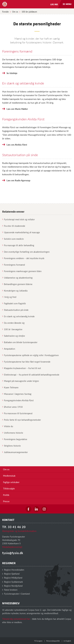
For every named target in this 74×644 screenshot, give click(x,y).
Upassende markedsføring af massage (21, 232)
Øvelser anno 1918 (12, 407)
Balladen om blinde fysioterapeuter (20, 342)
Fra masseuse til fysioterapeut (17, 413)
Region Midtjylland (12, 578)
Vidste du (8, 426)
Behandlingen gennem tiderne (17, 284)
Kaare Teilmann (10, 387)
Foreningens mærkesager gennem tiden (22, 271)
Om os (15, 12)
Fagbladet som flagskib (14, 303)
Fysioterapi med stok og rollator (18, 219)
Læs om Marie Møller (17, 109)
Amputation (9, 349)
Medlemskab (9, 476)
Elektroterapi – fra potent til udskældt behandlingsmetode (31, 375)
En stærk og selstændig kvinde (23, 83)
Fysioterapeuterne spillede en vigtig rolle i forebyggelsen (30, 355)
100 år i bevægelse (12, 329)
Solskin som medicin (13, 239)
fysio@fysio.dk (13, 553)
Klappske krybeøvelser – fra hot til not (22, 368)
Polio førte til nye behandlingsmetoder (22, 420)
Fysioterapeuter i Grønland (16, 594)
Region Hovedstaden (13, 570)
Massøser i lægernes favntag (17, 394)
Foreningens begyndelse (15, 439)
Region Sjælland (11, 574)
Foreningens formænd (17, 51)
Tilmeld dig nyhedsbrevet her (16, 619)
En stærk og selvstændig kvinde (18, 316)
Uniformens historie (13, 433)
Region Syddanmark (13, 582)
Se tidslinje (12, 73)
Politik (6, 495)
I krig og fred (9, 297)
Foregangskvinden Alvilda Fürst (23, 119)
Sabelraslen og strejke (14, 336)
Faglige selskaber (11, 482)
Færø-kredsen (10, 590)
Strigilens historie (11, 446)
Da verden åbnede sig (13, 323)
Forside (5, 12)
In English (67, 641)
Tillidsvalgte (9, 488)
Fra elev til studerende (14, 226)
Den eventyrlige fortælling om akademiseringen (26, 252)
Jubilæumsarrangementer (15, 452)
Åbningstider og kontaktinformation (19, 531)
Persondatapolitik (53, 641)
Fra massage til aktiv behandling (18, 245)
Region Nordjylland (12, 586)
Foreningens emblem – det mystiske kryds (23, 258)
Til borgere (38, 641)
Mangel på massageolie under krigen (21, 381)
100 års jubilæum (29, 12)
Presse (6, 501)
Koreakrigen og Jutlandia (15, 291)
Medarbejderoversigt (12, 547)
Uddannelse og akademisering (17, 278)
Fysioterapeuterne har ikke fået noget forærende (26, 362)
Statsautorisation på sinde (20, 155)
